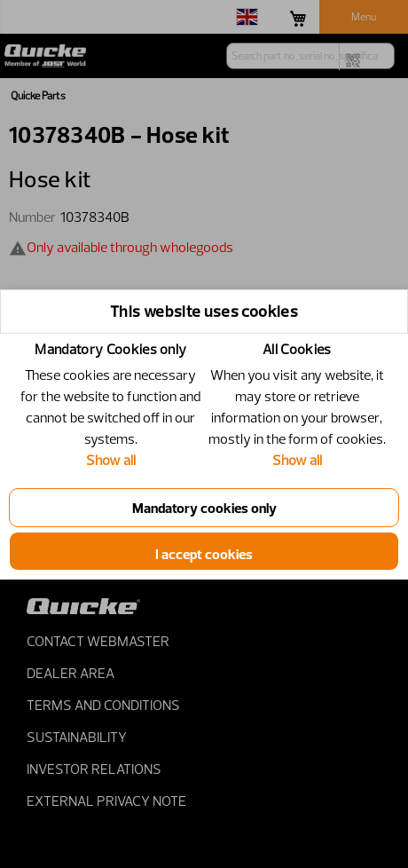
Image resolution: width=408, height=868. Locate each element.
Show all (111, 460)
